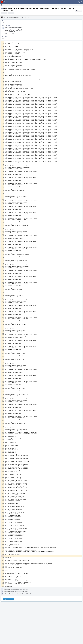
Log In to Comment (9, 599)
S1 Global (25, 591)
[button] (82, 2)
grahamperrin (13, 17)
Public (11, 13)
